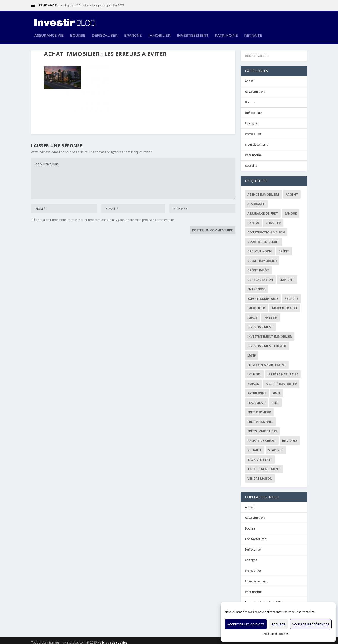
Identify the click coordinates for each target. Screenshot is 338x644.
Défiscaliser (253, 546)
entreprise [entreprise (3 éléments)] (256, 286)
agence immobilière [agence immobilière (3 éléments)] (264, 191)
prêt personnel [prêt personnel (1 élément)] (260, 418)
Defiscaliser (105, 30)
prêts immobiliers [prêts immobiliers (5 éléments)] (262, 428)
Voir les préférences (311, 624)
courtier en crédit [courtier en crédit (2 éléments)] (263, 239)
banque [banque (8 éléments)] (291, 210)
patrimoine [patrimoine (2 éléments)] (257, 390)
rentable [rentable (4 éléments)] (290, 437)
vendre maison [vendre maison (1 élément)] (260, 475)
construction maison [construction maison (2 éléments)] (266, 229)
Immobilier (159, 30)
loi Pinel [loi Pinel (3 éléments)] (254, 371)
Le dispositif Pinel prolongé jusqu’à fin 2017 (92, 5)
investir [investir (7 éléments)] (270, 314)
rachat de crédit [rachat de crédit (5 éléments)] (262, 437)
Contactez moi (256, 535)
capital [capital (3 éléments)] (253, 220)
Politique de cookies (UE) (263, 599)
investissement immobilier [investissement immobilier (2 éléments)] (270, 333)
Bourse (78, 30)
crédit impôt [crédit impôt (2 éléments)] (258, 267)
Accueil (250, 78)
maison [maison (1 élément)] (253, 381)
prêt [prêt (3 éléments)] (275, 399)
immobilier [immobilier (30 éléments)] (256, 305)
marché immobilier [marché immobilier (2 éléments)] (281, 381)
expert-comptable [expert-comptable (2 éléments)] (263, 295)
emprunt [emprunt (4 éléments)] (287, 276)
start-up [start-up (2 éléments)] (276, 447)
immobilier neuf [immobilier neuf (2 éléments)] (285, 305)
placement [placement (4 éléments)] (256, 399)
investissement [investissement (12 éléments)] (260, 324)
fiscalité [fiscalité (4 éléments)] (291, 295)
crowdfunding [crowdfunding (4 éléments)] (260, 248)
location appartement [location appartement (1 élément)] (267, 362)
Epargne (133, 30)
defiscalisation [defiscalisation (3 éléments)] (260, 276)
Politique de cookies (276, 634)
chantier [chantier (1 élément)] (273, 220)
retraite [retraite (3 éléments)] (255, 447)
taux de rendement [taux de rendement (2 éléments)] (264, 466)
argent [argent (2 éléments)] (292, 191)
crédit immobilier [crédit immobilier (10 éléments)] (262, 257)
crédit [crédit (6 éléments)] (284, 248)
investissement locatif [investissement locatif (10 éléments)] (267, 343)
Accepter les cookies (246, 624)
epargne (251, 557)
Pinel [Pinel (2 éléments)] (277, 390)
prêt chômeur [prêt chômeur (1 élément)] (259, 409)
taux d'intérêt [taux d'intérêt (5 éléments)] (260, 456)
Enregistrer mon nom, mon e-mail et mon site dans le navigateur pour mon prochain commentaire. (105, 217)
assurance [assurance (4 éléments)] (256, 201)
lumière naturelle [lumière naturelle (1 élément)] (283, 371)
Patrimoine (226, 30)
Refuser (278, 624)
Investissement (193, 30)
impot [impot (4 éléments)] (252, 314)
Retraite (253, 30)
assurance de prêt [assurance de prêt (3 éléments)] (263, 210)
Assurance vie (49, 30)
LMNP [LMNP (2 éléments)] (252, 352)
